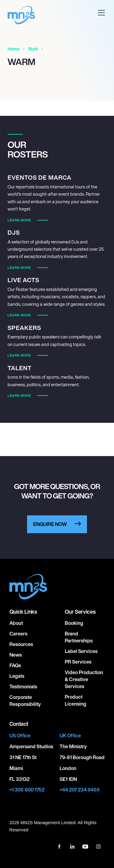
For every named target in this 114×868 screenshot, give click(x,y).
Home (14, 49)
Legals (17, 676)
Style (33, 49)
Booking (74, 623)
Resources (21, 644)
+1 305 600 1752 (27, 790)
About (16, 623)
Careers (18, 634)
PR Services (78, 662)
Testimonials (23, 687)
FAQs (15, 665)
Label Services (81, 651)
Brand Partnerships (79, 637)
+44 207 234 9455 (80, 790)
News (16, 655)
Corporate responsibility (25, 701)
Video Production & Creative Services (84, 679)
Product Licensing (76, 700)
